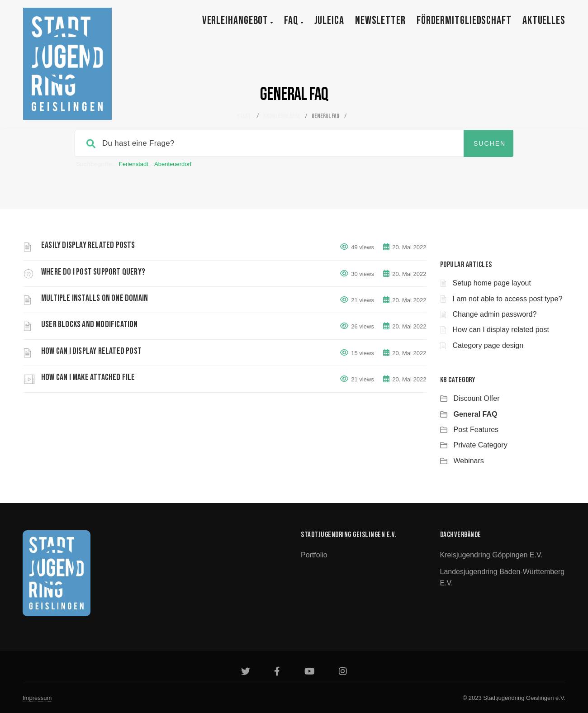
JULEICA (329, 21)
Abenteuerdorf (173, 164)
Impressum (37, 698)
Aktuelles (544, 21)
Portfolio (314, 555)
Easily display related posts (88, 245)
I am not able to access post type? (508, 299)
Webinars (469, 461)
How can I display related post (91, 351)
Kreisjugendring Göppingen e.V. (491, 555)
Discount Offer (477, 398)
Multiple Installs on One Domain (95, 298)
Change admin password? (495, 314)
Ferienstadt (134, 164)
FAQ (294, 21)
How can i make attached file (88, 377)
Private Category (481, 445)
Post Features (476, 430)
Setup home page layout (492, 283)
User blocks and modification (90, 324)
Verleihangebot (238, 21)
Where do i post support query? (93, 272)
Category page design (488, 345)
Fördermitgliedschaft (464, 21)
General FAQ (476, 414)
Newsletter (380, 21)
